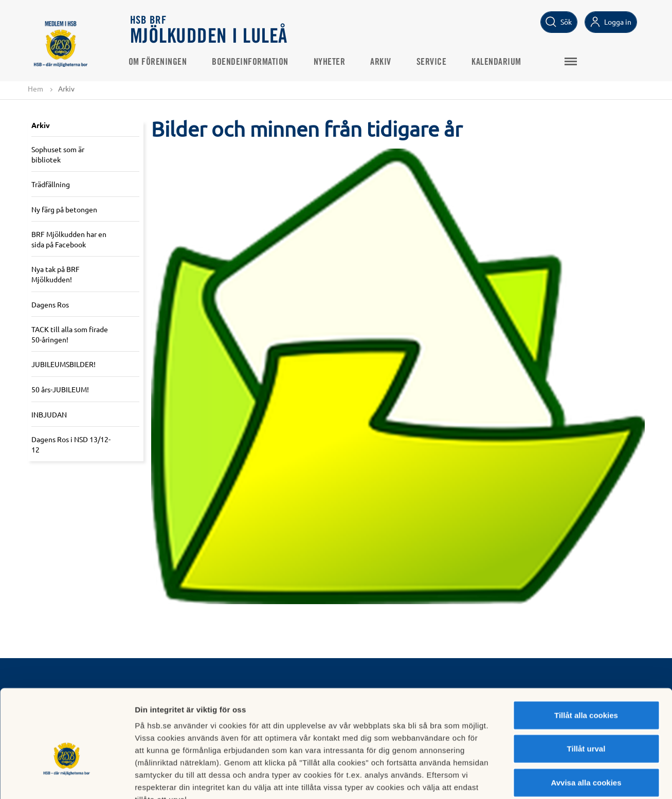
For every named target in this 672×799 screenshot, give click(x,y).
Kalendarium (498, 62)
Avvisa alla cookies (586, 720)
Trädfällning (51, 184)
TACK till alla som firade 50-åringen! (70, 335)
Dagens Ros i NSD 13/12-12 (71, 445)
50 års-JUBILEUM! (60, 389)
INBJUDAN (49, 414)
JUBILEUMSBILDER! (63, 365)
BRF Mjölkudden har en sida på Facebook (69, 240)
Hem (35, 88)
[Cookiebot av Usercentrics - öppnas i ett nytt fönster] (67, 779)
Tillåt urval (586, 687)
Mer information (547, 779)
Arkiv (383, 62)
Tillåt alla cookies (586, 653)
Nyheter (332, 62)
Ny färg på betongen (64, 209)
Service (434, 62)
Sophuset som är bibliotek (58, 154)
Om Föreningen (160, 62)
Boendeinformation (252, 62)
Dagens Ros (50, 304)
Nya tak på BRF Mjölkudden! (56, 275)
